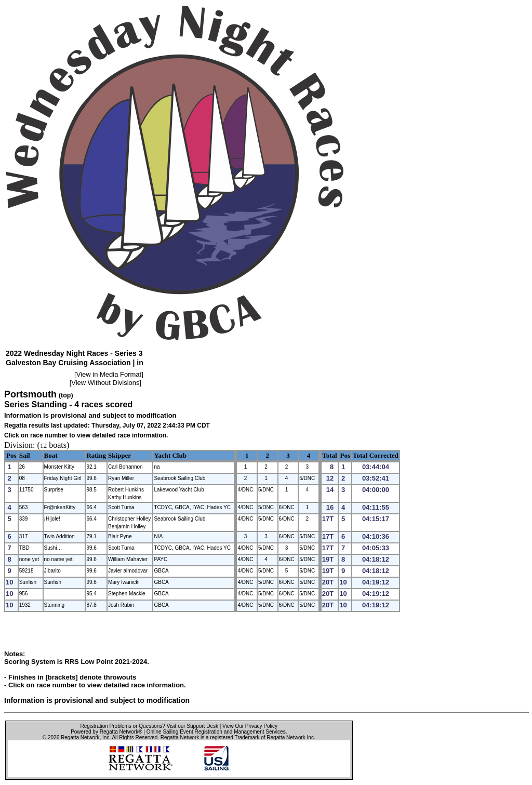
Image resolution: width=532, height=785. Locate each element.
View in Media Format (109, 374)
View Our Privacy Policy (250, 726)
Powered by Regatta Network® (106, 732)
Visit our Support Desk (192, 726)
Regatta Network (80, 737)
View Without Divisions (105, 383)
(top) (66, 395)
